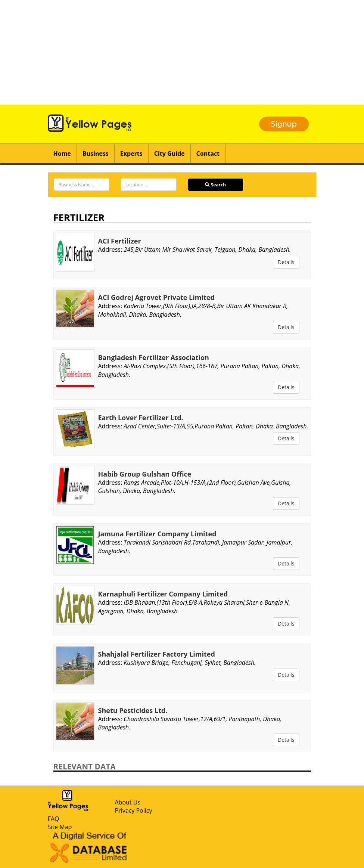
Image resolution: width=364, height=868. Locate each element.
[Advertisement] (182, 52)
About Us (128, 802)
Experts (131, 154)
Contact (208, 154)
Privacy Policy (134, 810)
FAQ (54, 819)
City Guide (169, 154)
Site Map (60, 827)
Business (96, 154)
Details (286, 262)
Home (62, 154)
